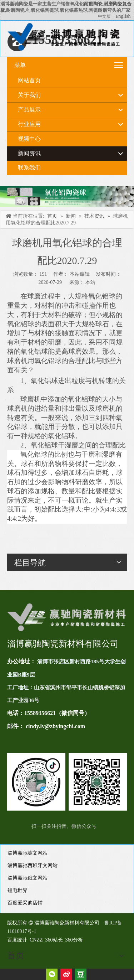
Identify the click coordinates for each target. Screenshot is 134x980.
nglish (124, 16)
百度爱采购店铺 (25, 903)
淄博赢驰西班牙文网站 (33, 865)
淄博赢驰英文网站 (28, 853)
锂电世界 (18, 890)
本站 (90, 282)
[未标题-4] (67, 196)
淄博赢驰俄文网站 (28, 878)
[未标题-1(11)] (67, 782)
